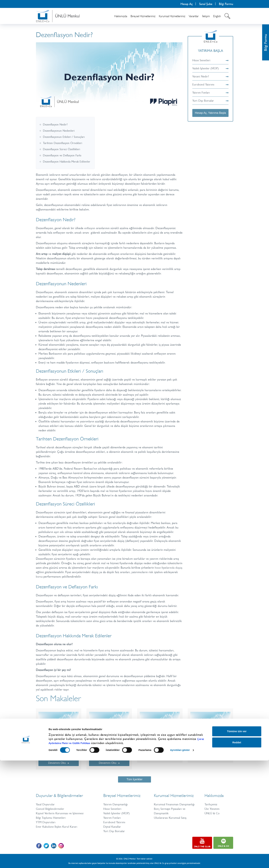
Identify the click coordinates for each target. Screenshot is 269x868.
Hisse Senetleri (210, 60)
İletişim (206, 16)
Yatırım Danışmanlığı (116, 804)
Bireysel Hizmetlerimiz (143, 16)
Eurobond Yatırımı (210, 84)
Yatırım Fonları (210, 93)
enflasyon (90, 228)
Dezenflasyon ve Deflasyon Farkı (64, 155)
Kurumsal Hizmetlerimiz (172, 16)
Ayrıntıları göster (181, 858)
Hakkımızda (121, 16)
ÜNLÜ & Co (212, 813)
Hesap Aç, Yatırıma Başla (210, 113)
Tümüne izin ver (237, 839)
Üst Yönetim (212, 809)
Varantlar (194, 16)
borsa (54, 577)
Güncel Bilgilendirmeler (51, 809)
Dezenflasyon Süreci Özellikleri (63, 149)
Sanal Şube (206, 4)
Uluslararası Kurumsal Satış (171, 818)
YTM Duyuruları (46, 822)
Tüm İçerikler (134, 779)
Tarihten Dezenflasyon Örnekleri (64, 143)
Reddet (237, 850)
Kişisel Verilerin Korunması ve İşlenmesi (61, 813)
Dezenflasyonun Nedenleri (60, 131)
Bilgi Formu (226, 4)
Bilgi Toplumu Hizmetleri (51, 818)
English (217, 16)
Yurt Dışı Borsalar (210, 101)
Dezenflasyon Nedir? (56, 124)
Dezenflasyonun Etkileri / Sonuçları (65, 137)
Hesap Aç (187, 4)
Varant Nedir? (210, 76)
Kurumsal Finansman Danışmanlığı (175, 804)
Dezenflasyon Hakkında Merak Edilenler (68, 162)
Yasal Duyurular (46, 804)
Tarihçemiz (211, 804)
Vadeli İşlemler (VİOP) (210, 68)
